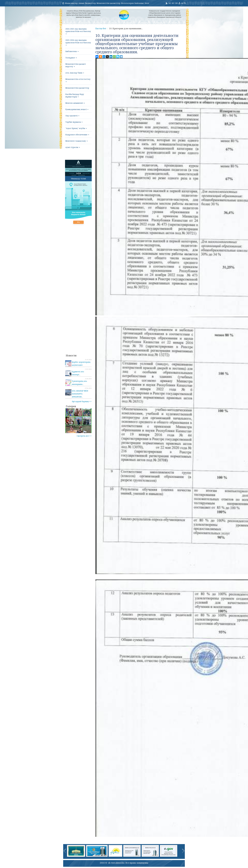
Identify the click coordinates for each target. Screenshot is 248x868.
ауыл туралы (73, 147)
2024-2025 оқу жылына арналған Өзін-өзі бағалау (78, 31)
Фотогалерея (127, 3)
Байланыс (139, 3)
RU (173, 3)
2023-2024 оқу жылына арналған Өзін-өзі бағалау (78, 42)
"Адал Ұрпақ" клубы (76, 128)
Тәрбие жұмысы (74, 122)
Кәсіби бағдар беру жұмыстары (75, 95)
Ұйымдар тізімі (78, 179)
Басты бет (101, 28)
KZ (170, 3)
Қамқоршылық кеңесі (77, 109)
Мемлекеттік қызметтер (108, 3)
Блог (147, 3)
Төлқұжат (71, 58)
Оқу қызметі (72, 116)
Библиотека (72, 51)
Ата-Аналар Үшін (75, 73)
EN (176, 3)
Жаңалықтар (71, 3)
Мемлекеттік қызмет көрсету (76, 65)
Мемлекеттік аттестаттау (78, 80)
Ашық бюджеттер (87, 3)
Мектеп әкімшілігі (75, 103)
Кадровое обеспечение (77, 135)
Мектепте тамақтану (77, 141)
